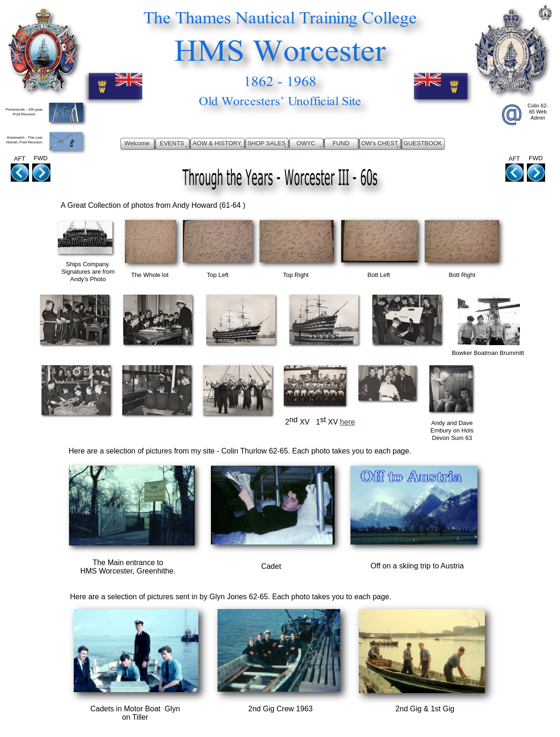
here (348, 422)
